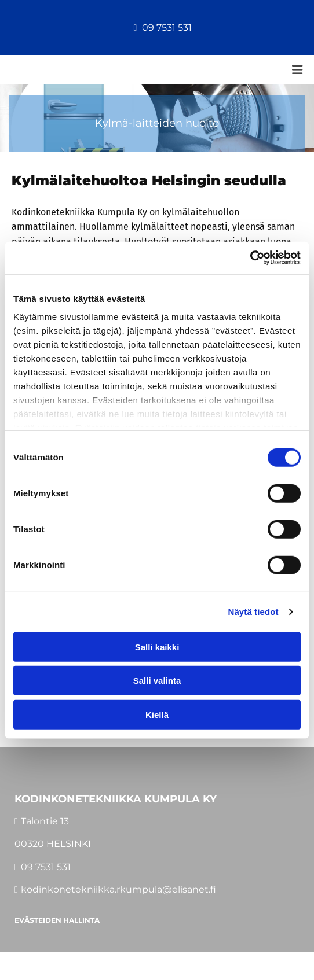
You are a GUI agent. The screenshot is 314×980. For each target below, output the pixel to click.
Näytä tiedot (253, 612)
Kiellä (157, 714)
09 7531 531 (167, 27)
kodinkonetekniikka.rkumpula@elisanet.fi (118, 889)
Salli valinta (157, 681)
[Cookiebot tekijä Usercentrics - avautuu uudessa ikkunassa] (250, 258)
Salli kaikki (157, 646)
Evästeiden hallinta (57, 920)
